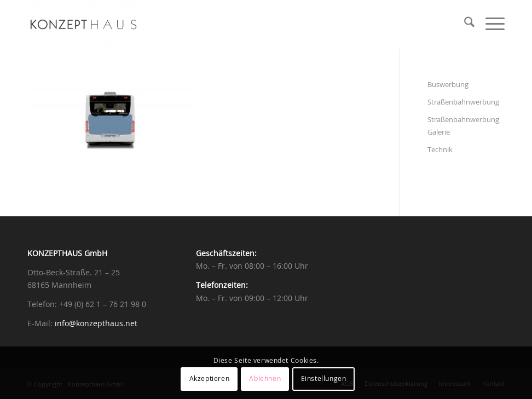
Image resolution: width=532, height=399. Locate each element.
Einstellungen (324, 379)
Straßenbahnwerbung (463, 103)
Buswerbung (448, 85)
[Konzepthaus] (83, 25)
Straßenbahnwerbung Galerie (463, 126)
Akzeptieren (210, 379)
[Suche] (464, 25)
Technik (440, 150)
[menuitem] (464, 25)
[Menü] (490, 25)
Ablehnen (265, 379)
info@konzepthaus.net (96, 324)
